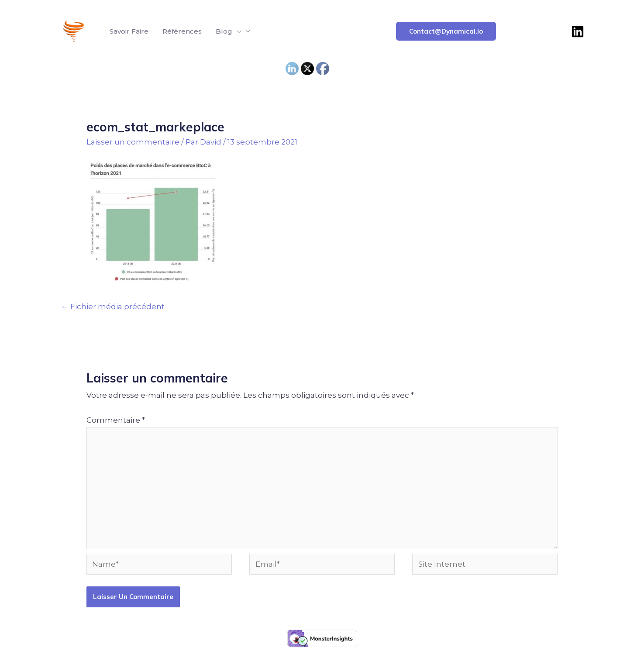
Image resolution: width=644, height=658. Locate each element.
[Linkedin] (578, 31)
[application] (237, 31)
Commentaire (116, 420)
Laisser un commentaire (133, 142)
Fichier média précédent (113, 307)
